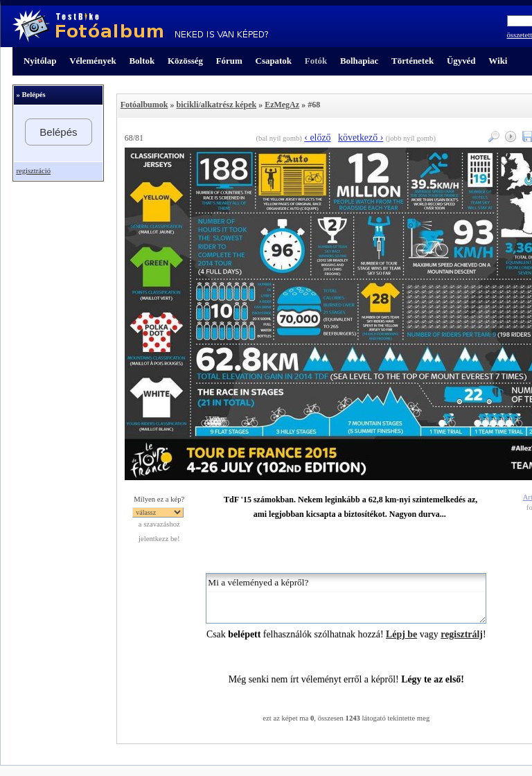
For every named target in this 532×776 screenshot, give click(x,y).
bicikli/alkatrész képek (216, 105)
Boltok (142, 61)
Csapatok (274, 61)
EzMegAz (282, 105)
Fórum (229, 61)
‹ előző (317, 138)
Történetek (413, 61)
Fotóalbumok (144, 105)
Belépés (58, 132)
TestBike (140, 26)
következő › (361, 138)
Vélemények (93, 61)
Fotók (316, 61)
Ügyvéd (461, 61)
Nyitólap (40, 61)
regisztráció (33, 171)
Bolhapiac (359, 61)
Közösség (185, 61)
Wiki (498, 61)
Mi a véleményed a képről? (346, 598)
